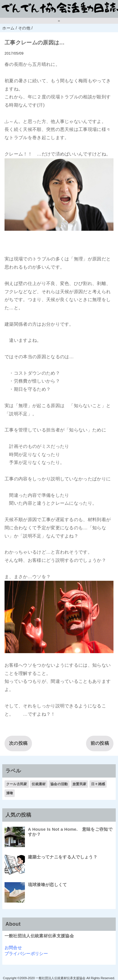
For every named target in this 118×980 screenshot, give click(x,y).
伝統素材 (39, 784)
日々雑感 (98, 784)
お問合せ (13, 948)
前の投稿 (100, 743)
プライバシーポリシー (26, 954)
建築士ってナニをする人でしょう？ (63, 857)
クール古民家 (17, 784)
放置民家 (79, 784)
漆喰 (10, 793)
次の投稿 (18, 743)
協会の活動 (59, 784)
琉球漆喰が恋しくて (48, 885)
